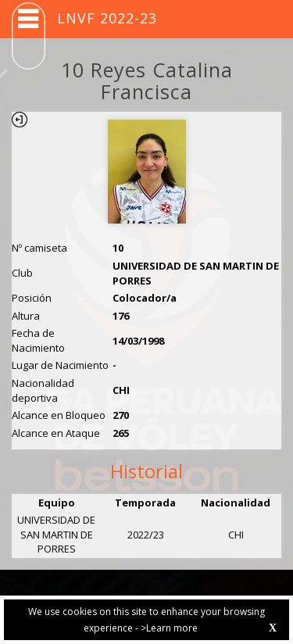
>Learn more (169, 628)
